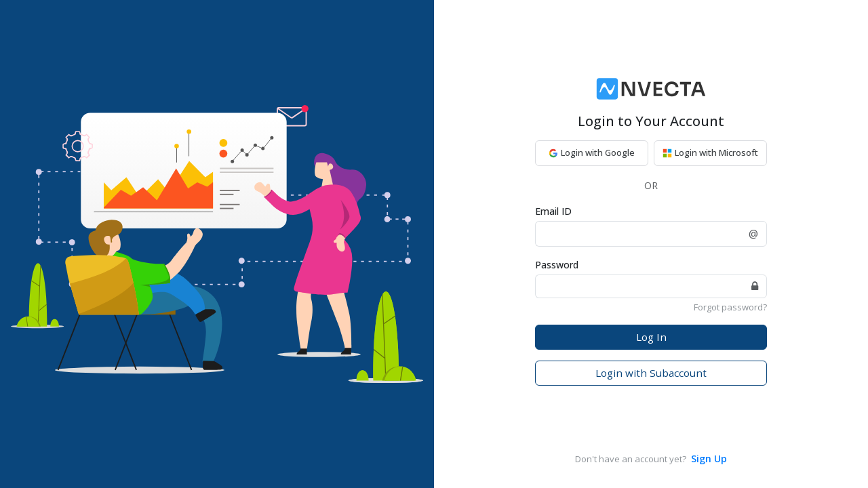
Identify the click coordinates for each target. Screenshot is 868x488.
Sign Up (709, 459)
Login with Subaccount (651, 373)
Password (557, 265)
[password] (639, 286)
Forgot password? (730, 307)
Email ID (553, 211)
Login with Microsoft (710, 152)
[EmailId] (638, 234)
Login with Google (592, 152)
